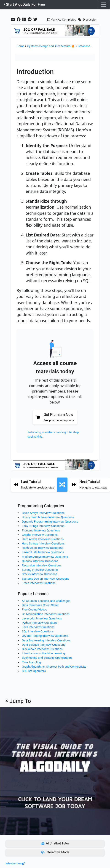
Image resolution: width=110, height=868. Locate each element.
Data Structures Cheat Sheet (40, 605)
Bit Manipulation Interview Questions (46, 614)
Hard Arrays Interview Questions (43, 539)
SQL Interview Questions (38, 631)
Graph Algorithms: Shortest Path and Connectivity (54, 667)
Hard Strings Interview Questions (43, 543)
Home (20, 46)
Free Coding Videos (35, 609)
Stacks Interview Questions (40, 574)
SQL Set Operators (34, 671)
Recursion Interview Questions (42, 565)
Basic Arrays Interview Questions (43, 513)
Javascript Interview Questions (42, 618)
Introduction (13, 863)
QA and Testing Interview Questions (45, 636)
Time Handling (31, 662)
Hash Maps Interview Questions (43, 548)
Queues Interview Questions (40, 561)
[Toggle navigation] (104, 5)
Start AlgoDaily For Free (24, 4)
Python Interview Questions (40, 623)
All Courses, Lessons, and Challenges (46, 601)
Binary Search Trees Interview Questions (48, 517)
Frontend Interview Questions (41, 530)
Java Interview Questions (38, 627)
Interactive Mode (55, 852)
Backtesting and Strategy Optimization (47, 658)
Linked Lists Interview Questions (43, 552)
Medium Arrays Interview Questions (45, 557)
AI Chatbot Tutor (55, 843)
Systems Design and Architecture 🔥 (51, 46)
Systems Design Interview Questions (46, 579)
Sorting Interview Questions (40, 570)
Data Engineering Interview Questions (46, 640)
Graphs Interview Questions (40, 535)
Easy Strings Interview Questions (43, 526)
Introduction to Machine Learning (43, 653)
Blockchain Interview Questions (42, 649)
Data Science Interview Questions (44, 645)
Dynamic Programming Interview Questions (50, 522)
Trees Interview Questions (39, 583)
